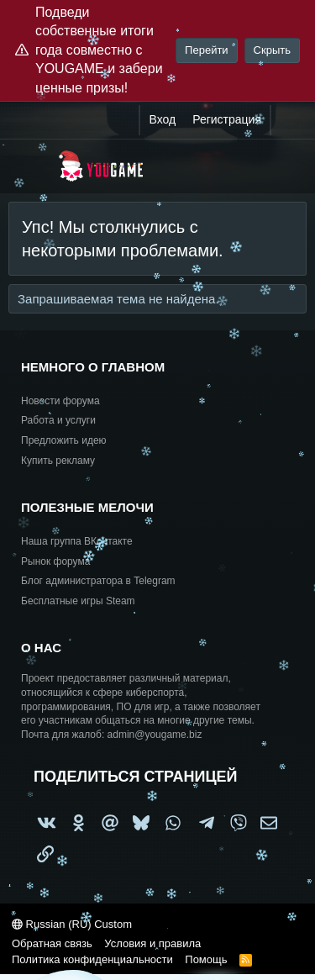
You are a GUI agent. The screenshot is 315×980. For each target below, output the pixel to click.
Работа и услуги (58, 420)
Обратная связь (52, 943)
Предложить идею (64, 440)
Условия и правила (152, 943)
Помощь (206, 959)
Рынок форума (55, 561)
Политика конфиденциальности (92, 959)
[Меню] (31, 166)
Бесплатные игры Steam (78, 601)
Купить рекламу (58, 461)
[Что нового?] (287, 120)
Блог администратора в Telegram (98, 581)
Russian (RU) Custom (72, 924)
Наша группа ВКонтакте (77, 541)
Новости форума (60, 401)
